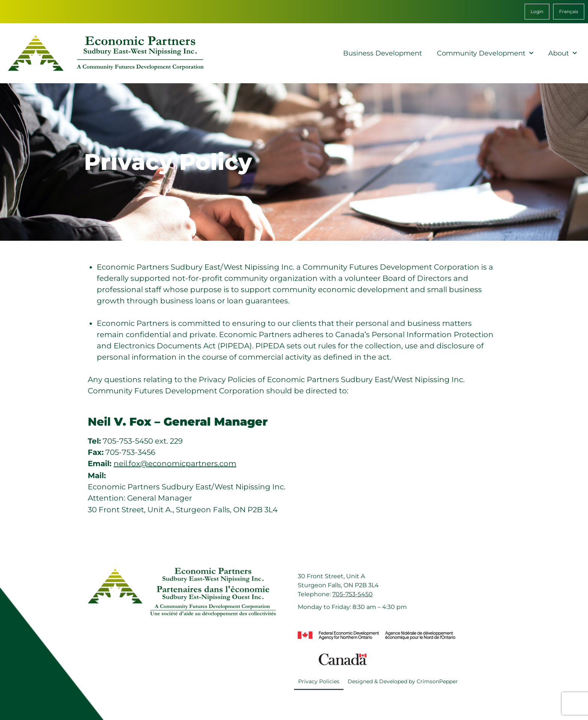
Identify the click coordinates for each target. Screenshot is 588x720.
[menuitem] (569, 12)
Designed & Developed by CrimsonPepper (403, 681)
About (562, 53)
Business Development (382, 53)
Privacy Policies (319, 681)
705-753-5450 (352, 594)
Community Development (485, 53)
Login (537, 11)
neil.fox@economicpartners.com (175, 463)
